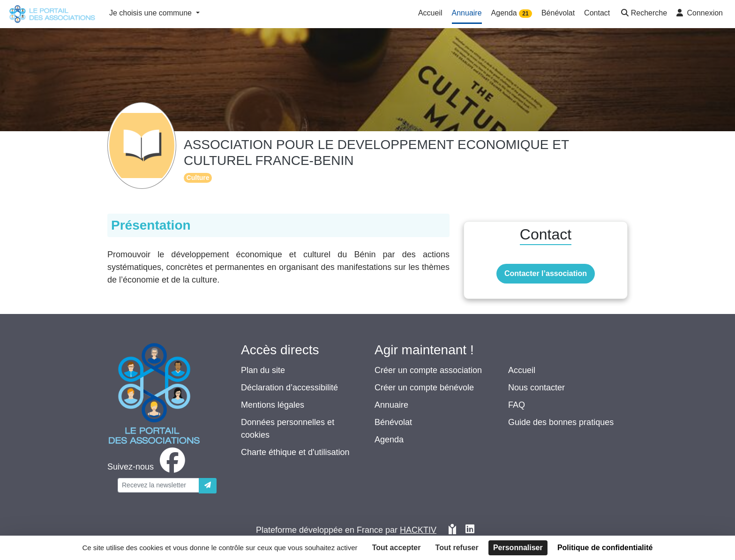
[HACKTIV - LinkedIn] (470, 530)
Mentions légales (273, 405)
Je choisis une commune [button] (152, 13)
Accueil (522, 370)
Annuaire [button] (467, 13)
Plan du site (263, 370)
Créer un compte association (428, 370)
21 (525, 14)
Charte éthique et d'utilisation (295, 452)
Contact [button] (597, 13)
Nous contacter (536, 388)
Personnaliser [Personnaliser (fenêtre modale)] (518, 548)
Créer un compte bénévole (424, 388)
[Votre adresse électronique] (158, 485)
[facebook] (148, 467)
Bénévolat (393, 422)
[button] (643, 14)
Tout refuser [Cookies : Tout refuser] (457, 548)
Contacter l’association (546, 273)
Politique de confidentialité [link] (605, 548)
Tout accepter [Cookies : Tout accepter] (397, 548)
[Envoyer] (208, 486)
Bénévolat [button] (558, 13)
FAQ (517, 405)
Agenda (389, 440)
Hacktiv (418, 530)
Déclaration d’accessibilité (289, 388)
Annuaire (391, 405)
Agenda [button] (512, 13)
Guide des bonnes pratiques (561, 422)
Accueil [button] (430, 13)
